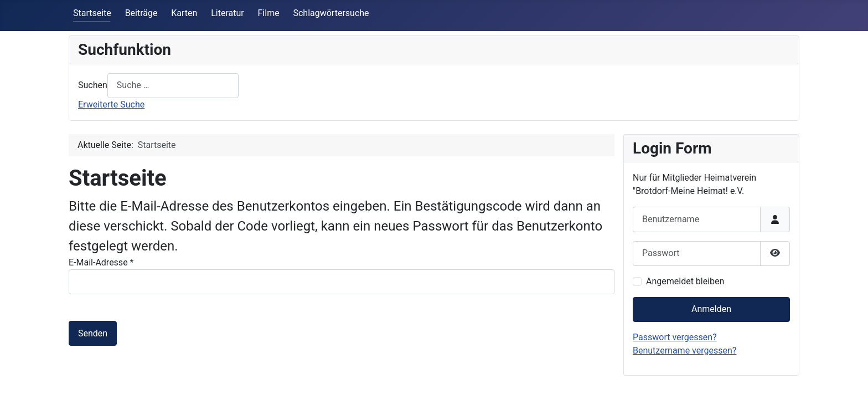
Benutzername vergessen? (684, 351)
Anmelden (711, 309)
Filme (269, 13)
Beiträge (141, 13)
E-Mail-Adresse (101, 262)
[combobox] (173, 86)
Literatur (228, 13)
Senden (93, 333)
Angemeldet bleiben (685, 281)
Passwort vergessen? (675, 337)
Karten (184, 13)
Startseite (92, 13)
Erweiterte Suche (111, 104)
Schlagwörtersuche (331, 13)
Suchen (93, 85)
